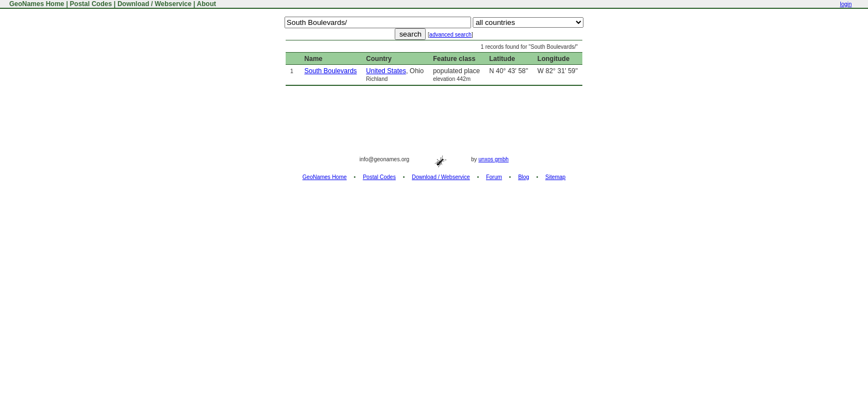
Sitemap (556, 177)
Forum (494, 177)
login (846, 4)
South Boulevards (331, 71)
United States (386, 71)
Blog (524, 177)
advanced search (451, 35)
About (207, 4)
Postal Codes (91, 4)
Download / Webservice (154, 4)
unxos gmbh (493, 159)
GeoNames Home (36, 4)
